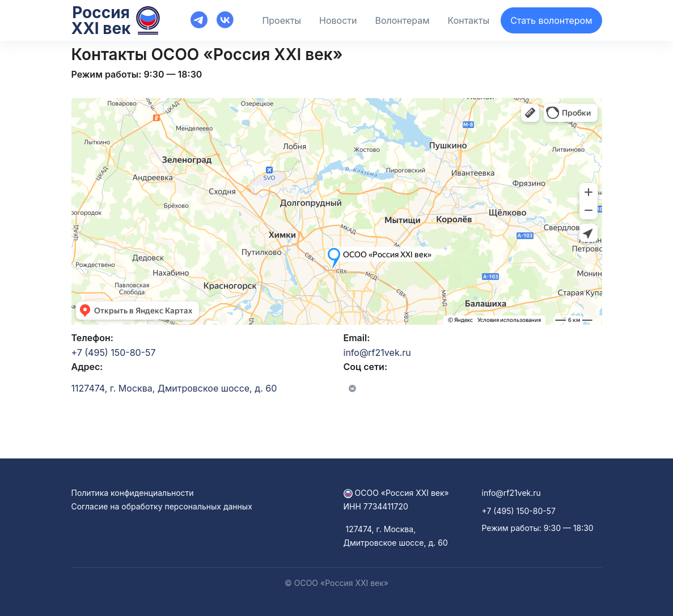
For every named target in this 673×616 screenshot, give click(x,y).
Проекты (282, 20)
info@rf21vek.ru (377, 352)
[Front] (161, 19)
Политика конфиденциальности (133, 493)
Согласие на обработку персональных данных (162, 506)
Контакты (469, 20)
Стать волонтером (551, 20)
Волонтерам (402, 20)
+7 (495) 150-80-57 (114, 352)
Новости (338, 20)
